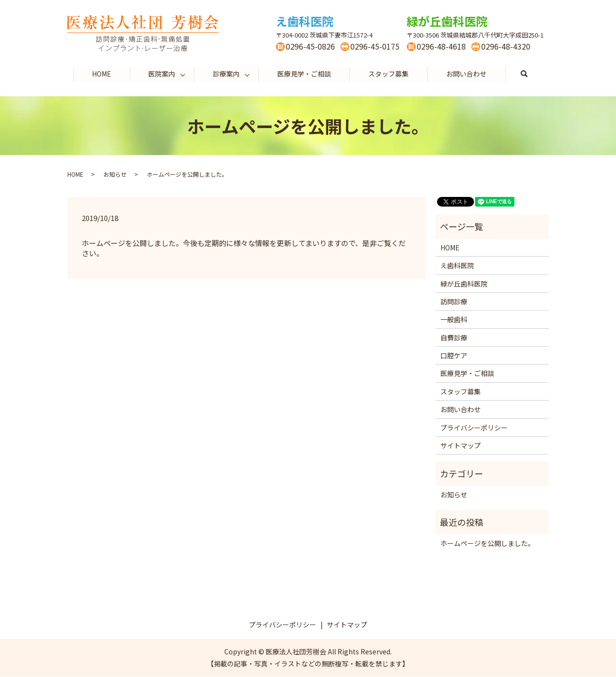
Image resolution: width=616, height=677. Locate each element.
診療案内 (226, 74)
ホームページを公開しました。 (488, 543)
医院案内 (161, 74)
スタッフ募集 (389, 74)
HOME (101, 74)
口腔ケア (454, 356)
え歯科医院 (457, 266)
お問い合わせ (467, 74)
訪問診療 (454, 302)
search (534, 74)
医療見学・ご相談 (304, 74)
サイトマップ (461, 446)
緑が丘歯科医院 (464, 284)
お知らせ (115, 175)
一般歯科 (454, 320)
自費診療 (454, 338)
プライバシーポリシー (474, 428)
